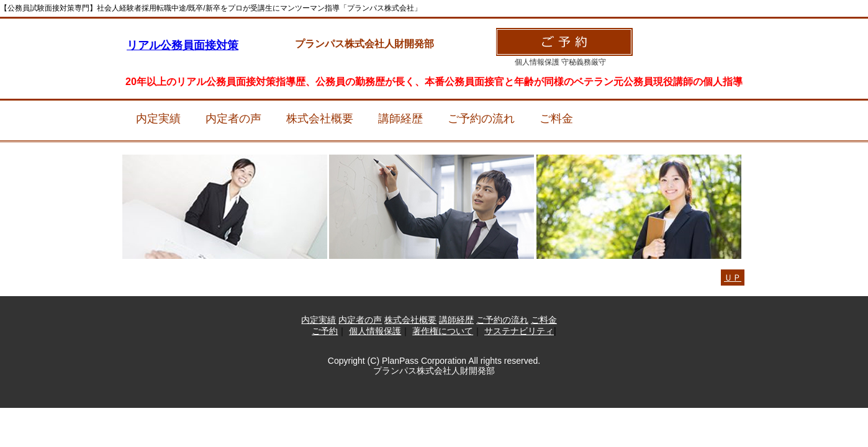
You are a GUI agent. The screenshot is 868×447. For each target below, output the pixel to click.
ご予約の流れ (481, 119)
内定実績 (158, 119)
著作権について (443, 331)
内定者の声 (233, 119)
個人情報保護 (375, 331)
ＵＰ (733, 278)
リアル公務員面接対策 (183, 45)
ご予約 (325, 331)
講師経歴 (400, 119)
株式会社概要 (320, 119)
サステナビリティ (519, 331)
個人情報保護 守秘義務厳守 (560, 62)
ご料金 (556, 119)
